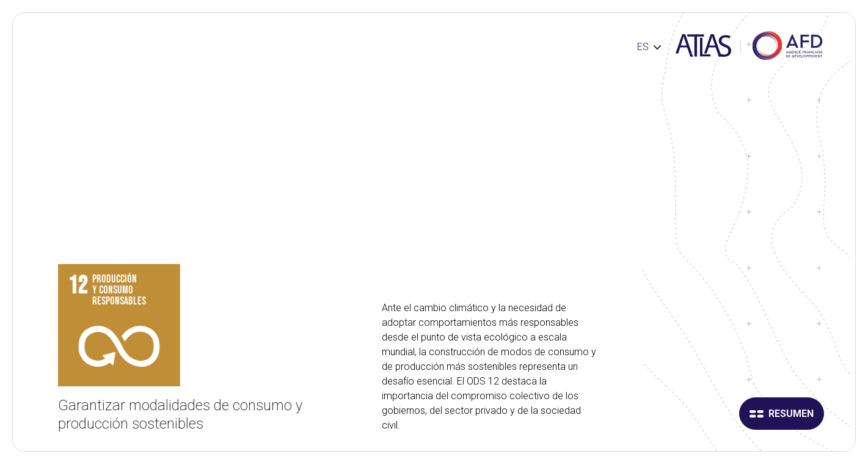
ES (643, 47)
